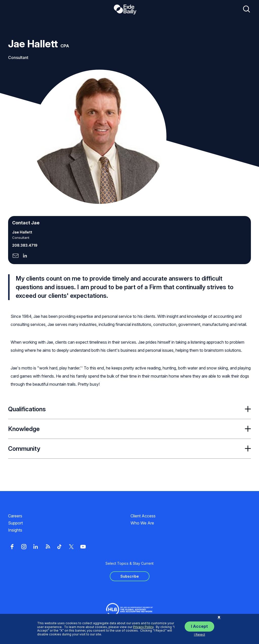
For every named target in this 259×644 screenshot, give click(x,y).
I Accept (199, 626)
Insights (15, 530)
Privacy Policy (143, 627)
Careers (15, 516)
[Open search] (246, 9)
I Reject (200, 635)
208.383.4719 (25, 245)
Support (15, 523)
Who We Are (142, 523)
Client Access (143, 516)
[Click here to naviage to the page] (16, 256)
